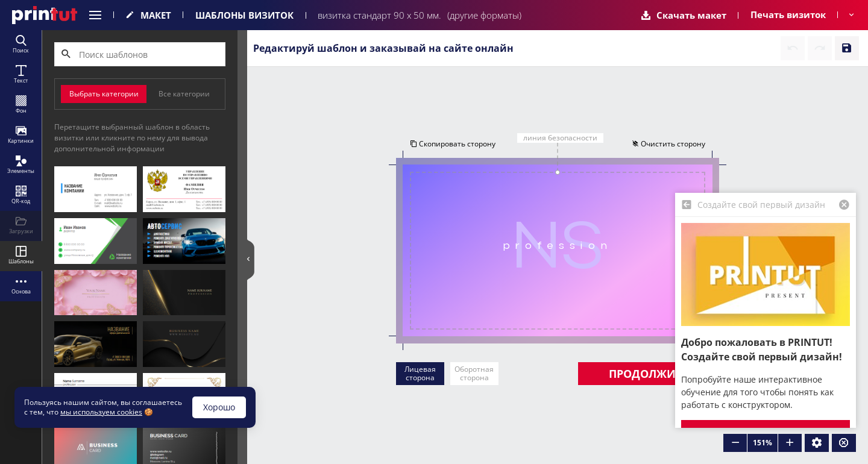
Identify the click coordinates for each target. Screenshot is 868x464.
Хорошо (219, 407)
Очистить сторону (669, 144)
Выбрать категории (104, 94)
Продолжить (649, 374)
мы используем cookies (101, 412)
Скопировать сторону (452, 144)
